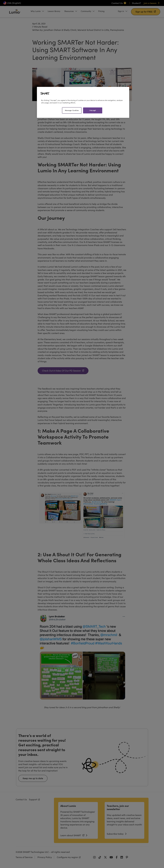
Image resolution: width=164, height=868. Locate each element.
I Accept (93, 110)
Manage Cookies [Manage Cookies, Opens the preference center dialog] (72, 110)
